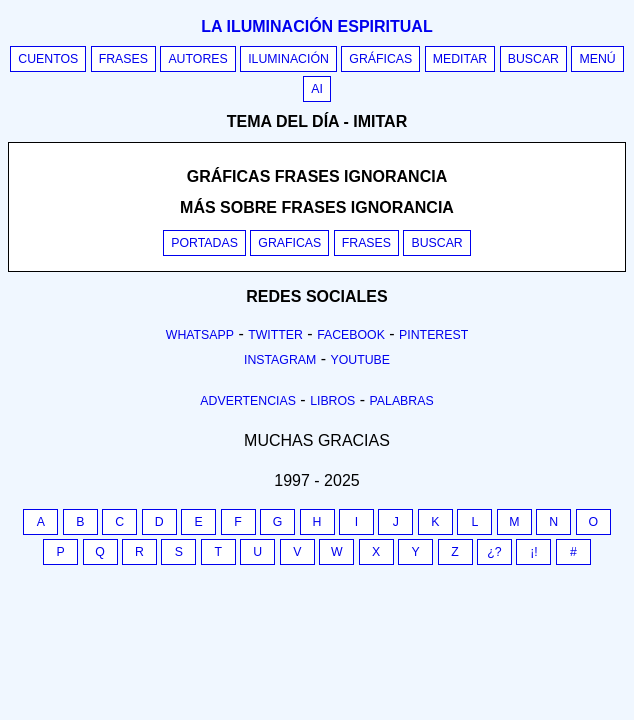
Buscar (533, 59)
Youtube (360, 360)
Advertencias (248, 401)
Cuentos (48, 59)
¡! (534, 552)
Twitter (275, 335)
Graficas (289, 243)
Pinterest (433, 335)
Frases (123, 59)
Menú (597, 59)
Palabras (402, 401)
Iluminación (288, 59)
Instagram (280, 360)
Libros (332, 401)
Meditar (460, 59)
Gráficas (380, 59)
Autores (197, 59)
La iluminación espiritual (316, 26)
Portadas (204, 243)
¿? (494, 552)
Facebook (351, 335)
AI (317, 89)
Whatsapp (200, 335)
